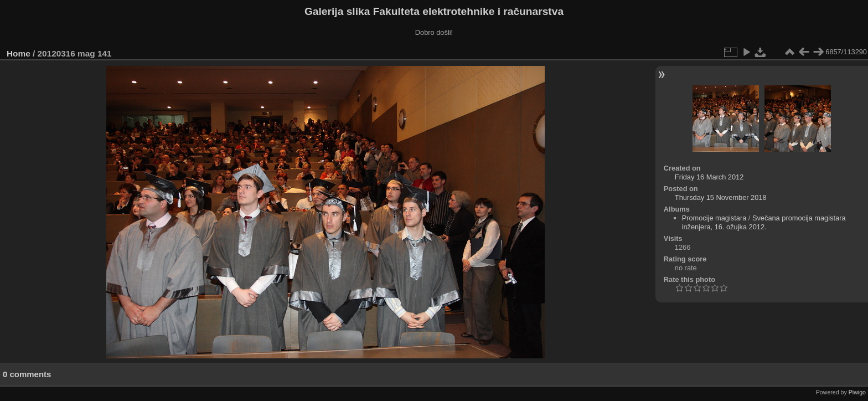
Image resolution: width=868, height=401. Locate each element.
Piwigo (857, 392)
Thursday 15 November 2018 (721, 197)
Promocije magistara (714, 218)
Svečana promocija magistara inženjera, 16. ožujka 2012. (764, 222)
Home (19, 53)
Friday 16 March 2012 (709, 177)
